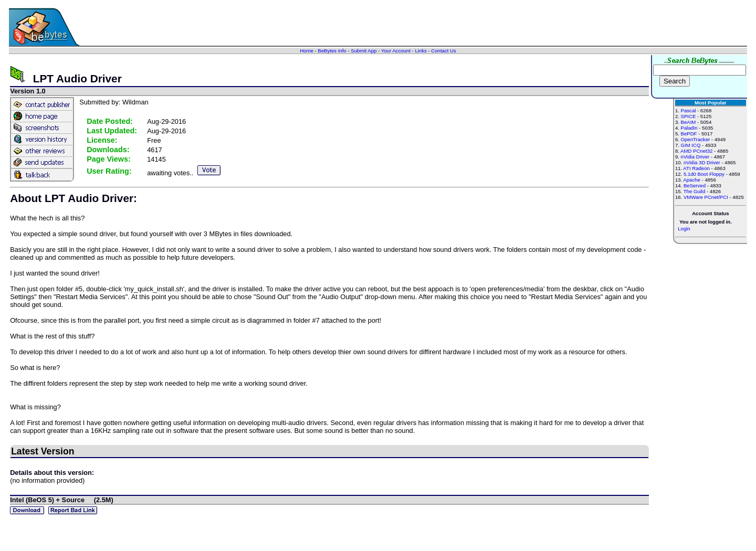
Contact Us (443, 51)
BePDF (689, 134)
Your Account (396, 51)
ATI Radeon (696, 168)
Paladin (689, 128)
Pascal (689, 110)
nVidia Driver (695, 157)
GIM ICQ (691, 145)
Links (421, 51)
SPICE (689, 116)
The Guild (695, 191)
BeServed (695, 186)
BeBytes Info (332, 51)
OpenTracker (696, 139)
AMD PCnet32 (696, 151)
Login (684, 229)
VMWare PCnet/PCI (706, 197)
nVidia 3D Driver (702, 162)
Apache (692, 180)
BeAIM (689, 122)
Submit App (364, 51)
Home (307, 51)
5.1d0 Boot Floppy (704, 174)
